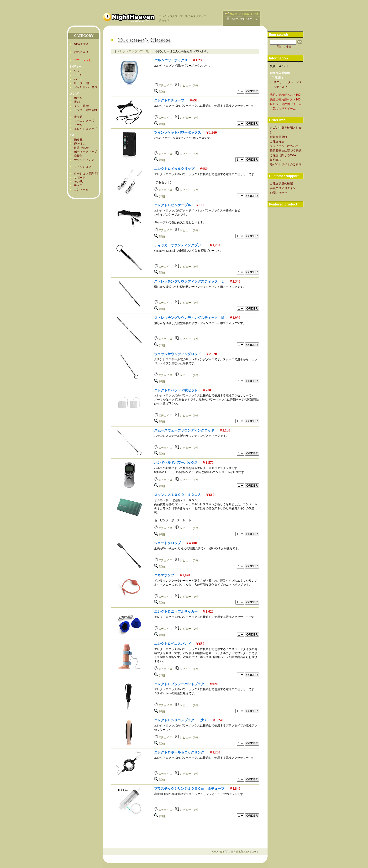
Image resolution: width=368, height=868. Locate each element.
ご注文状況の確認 (281, 184)
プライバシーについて (284, 146)
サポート (80, 178)
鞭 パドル (80, 144)
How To (79, 185)
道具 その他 (81, 148)
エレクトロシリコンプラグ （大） (181, 720)
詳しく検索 (284, 47)
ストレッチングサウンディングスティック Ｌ (189, 281)
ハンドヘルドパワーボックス (176, 463)
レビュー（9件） (188, 597)
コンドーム (81, 189)
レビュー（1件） (188, 448)
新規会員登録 (279, 137)
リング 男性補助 (85, 110)
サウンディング (84, 160)
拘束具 (78, 140)
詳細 (160, 92)
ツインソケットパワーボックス (178, 132)
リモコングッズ (84, 121)
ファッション (83, 167)
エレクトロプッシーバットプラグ (179, 684)
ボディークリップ (85, 152)
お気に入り (81, 52)
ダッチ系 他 (81, 106)
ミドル (78, 75)
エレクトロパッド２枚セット (176, 390)
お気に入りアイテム (283, 109)
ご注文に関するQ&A (283, 155)
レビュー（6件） (188, 267)
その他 (78, 182)
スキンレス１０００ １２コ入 (178, 495)
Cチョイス (163, 85)
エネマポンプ (164, 575)
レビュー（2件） (188, 190)
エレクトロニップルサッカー (176, 611)
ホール (78, 98)
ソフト (78, 71)
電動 (77, 102)
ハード (78, 79)
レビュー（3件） (188, 118)
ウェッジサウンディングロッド (178, 354)
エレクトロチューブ (169, 100)
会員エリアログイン (283, 188)
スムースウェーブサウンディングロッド (184, 430)
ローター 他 (81, 83)
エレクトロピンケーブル (173, 205)
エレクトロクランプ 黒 (133, 51)
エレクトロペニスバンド (173, 644)
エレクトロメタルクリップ (174, 169)
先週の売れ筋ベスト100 (285, 100)
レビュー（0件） (188, 85)
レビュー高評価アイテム (286, 104)
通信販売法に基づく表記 (286, 151)
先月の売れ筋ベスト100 (285, 95)
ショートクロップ (168, 543)
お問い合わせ (279, 193)
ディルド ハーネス (86, 87)
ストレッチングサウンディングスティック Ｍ (189, 318)
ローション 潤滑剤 (86, 174)
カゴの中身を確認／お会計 (244, 14)
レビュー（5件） (188, 154)
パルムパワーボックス (171, 60)
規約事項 (276, 160)
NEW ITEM (81, 44)
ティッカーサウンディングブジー (179, 245)
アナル (78, 125)
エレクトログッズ (85, 129)
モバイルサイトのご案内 (286, 164)
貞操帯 (78, 156)
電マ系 (78, 117)
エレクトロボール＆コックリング (179, 752)
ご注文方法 (277, 142)
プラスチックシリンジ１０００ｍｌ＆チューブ (189, 789)
